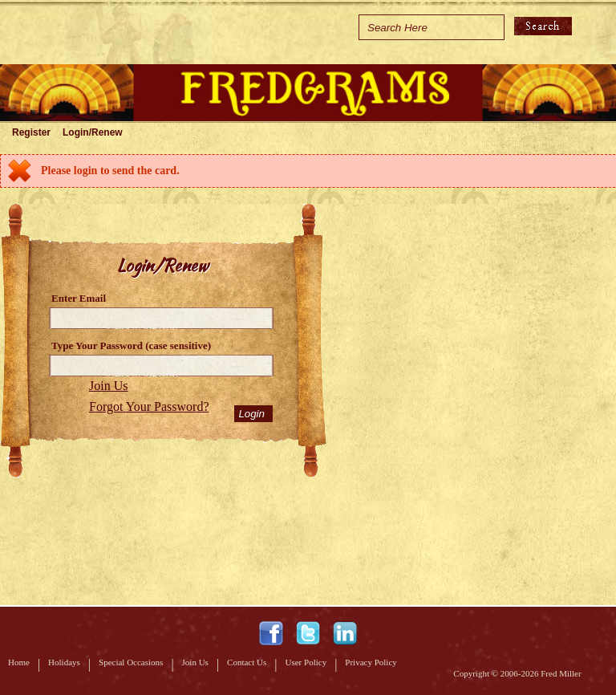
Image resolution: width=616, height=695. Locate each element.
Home (19, 662)
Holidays (64, 662)
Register (31, 132)
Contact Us (247, 662)
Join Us (108, 386)
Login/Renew (93, 132)
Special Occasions (131, 662)
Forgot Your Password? (149, 406)
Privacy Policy (371, 662)
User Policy (306, 662)
